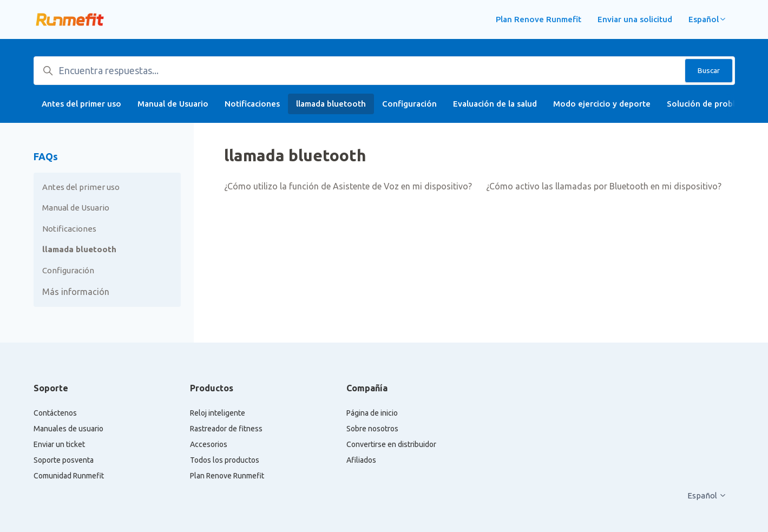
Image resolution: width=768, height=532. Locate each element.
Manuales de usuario (68, 429)
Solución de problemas (711, 104)
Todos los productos (225, 460)
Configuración (409, 104)
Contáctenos (55, 413)
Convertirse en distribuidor (391, 444)
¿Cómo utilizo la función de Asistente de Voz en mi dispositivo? (348, 186)
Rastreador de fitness (226, 429)
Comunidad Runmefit (69, 476)
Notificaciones (252, 104)
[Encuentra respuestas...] (384, 71)
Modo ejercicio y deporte (602, 104)
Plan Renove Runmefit (539, 19)
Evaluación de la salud (495, 104)
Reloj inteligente (218, 413)
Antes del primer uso (81, 104)
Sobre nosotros (372, 429)
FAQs (46, 156)
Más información (76, 292)
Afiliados (361, 460)
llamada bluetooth (331, 104)
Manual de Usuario (173, 104)
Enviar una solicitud (635, 19)
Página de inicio (372, 413)
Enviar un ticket (59, 444)
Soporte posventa (64, 460)
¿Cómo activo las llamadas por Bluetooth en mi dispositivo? (604, 186)
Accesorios (209, 444)
